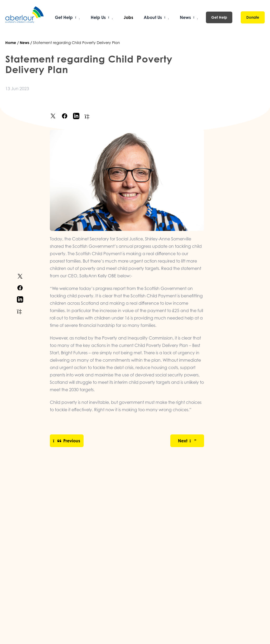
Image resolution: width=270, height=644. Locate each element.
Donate (253, 17)
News (25, 43)
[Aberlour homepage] (25, 17)
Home (11, 43)
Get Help (219, 17)
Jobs (128, 17)
